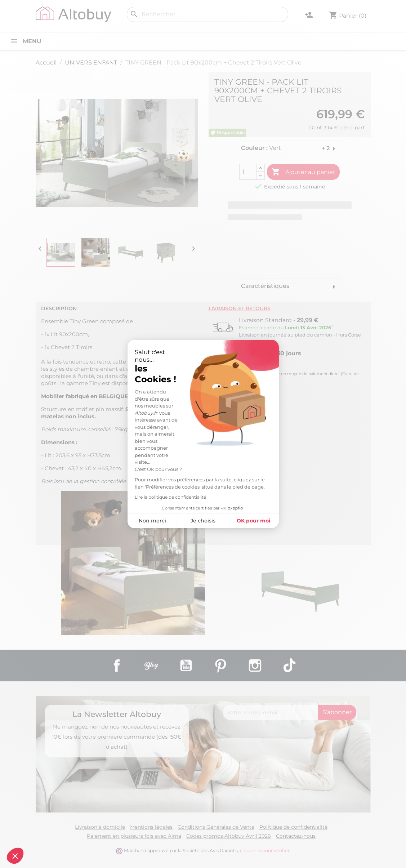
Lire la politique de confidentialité (170, 497)
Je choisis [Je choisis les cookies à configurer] (203, 521)
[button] (15, 856)
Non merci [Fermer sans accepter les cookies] (152, 521)
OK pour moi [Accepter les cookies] (253, 521)
